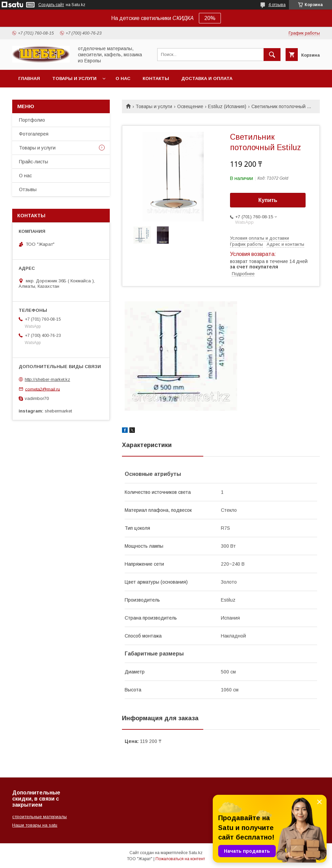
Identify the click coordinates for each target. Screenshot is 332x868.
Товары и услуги (74, 78)
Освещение (190, 106)
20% (210, 18)
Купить (268, 200)
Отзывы (28, 189)
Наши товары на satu (35, 825)
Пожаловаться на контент (180, 859)
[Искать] (272, 55)
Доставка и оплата (207, 78)
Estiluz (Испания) (227, 106)
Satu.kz (196, 853)
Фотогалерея (34, 134)
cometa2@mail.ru (43, 389)
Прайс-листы (34, 162)
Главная (29, 78)
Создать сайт (51, 5)
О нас (123, 78)
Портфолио (32, 120)
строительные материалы (39, 817)
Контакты (156, 78)
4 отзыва (277, 5)
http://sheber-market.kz (47, 379)
